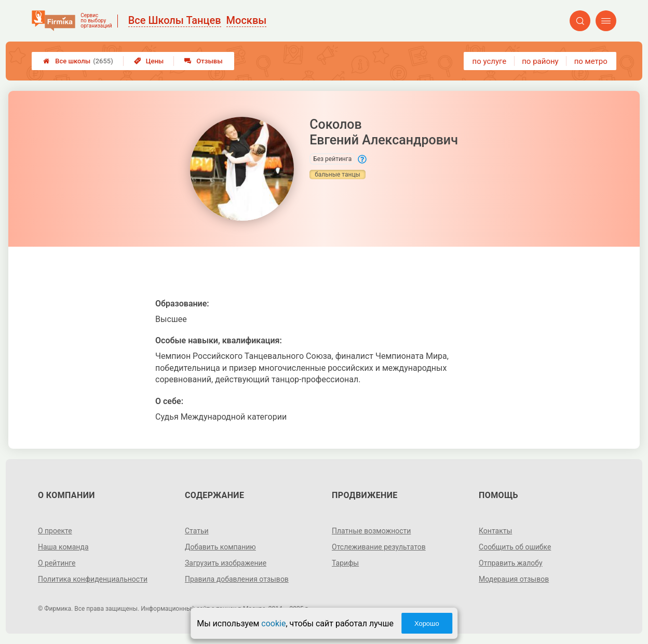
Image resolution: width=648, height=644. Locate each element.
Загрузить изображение (226, 563)
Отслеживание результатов (379, 547)
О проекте (55, 531)
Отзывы (203, 61)
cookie (273, 623)
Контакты (495, 531)
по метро (591, 61)
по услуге (490, 61)
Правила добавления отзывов (237, 579)
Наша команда (63, 547)
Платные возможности (371, 531)
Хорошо (427, 623)
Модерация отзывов (514, 579)
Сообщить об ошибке (515, 547)
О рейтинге (57, 563)
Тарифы (345, 563)
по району (540, 61)
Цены (149, 61)
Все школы (78, 61)
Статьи (197, 531)
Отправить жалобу (511, 563)
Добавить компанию (220, 547)
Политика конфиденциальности (93, 579)
